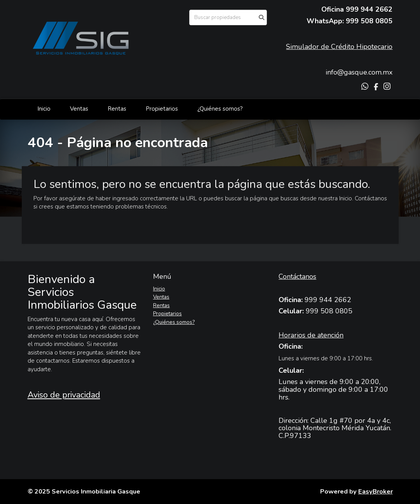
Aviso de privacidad (64, 395)
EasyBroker (376, 491)
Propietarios (162, 109)
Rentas (117, 109)
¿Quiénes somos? (220, 109)
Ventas (79, 109)
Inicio (44, 109)
